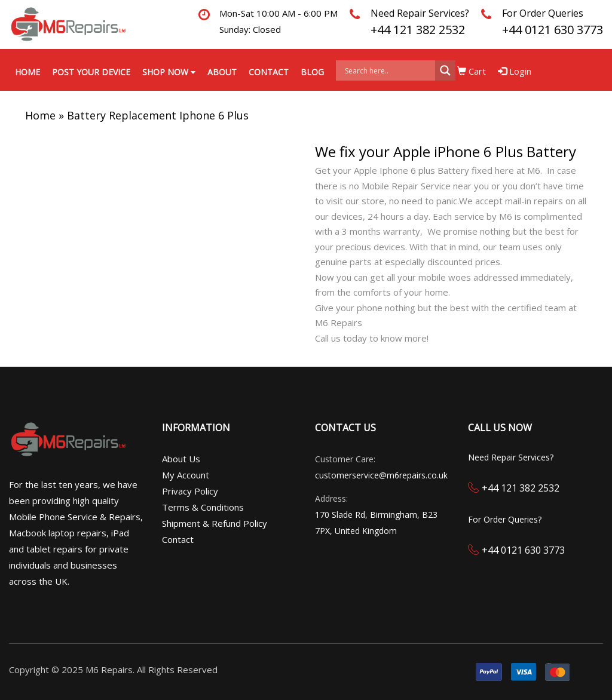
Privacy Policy (190, 491)
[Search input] (388, 70)
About (222, 72)
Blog (312, 72)
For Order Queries (543, 13)
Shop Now (169, 72)
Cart (472, 71)
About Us (181, 459)
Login (515, 71)
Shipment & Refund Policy (215, 523)
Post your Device (91, 72)
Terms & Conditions (203, 507)
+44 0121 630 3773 (553, 30)
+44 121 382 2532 (418, 30)
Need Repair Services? (420, 13)
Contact (269, 72)
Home (27, 72)
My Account (186, 475)
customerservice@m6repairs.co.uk (381, 475)
